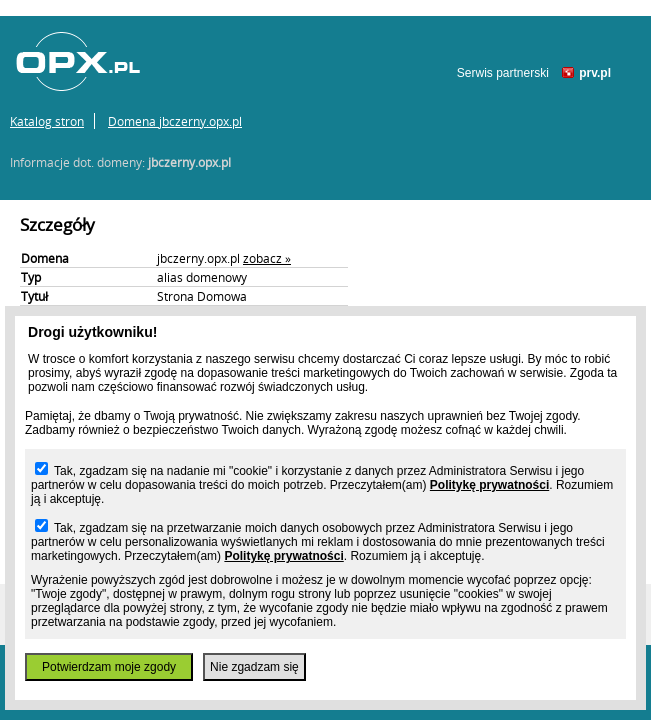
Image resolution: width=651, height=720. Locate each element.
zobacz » (267, 258)
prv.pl (595, 73)
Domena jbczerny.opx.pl (175, 121)
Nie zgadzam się (254, 667)
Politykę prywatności (489, 485)
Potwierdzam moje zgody (109, 667)
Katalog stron (47, 121)
